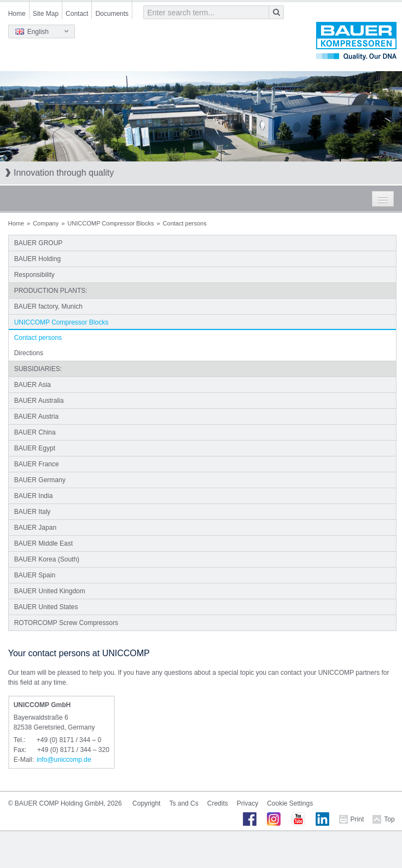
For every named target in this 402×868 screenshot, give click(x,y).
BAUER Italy (33, 512)
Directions (29, 353)
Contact (77, 14)
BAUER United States (46, 607)
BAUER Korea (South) (47, 559)
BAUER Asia (33, 385)
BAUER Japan (35, 528)
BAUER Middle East (43, 543)
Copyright (146, 803)
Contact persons (38, 338)
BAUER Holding (37, 259)
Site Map (46, 14)
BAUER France (37, 464)
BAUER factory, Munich (48, 306)
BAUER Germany (40, 480)
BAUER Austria (36, 416)
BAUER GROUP (39, 243)
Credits (218, 803)
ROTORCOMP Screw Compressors (66, 623)
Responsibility (34, 275)
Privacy (247, 803)
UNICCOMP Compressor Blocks (110, 223)
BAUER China (35, 432)
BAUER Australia (39, 401)
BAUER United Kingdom (50, 591)
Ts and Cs (183, 803)
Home (17, 14)
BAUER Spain (35, 575)
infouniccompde (64, 760)
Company (46, 223)
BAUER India (34, 496)
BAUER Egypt (35, 448)
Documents (112, 14)
